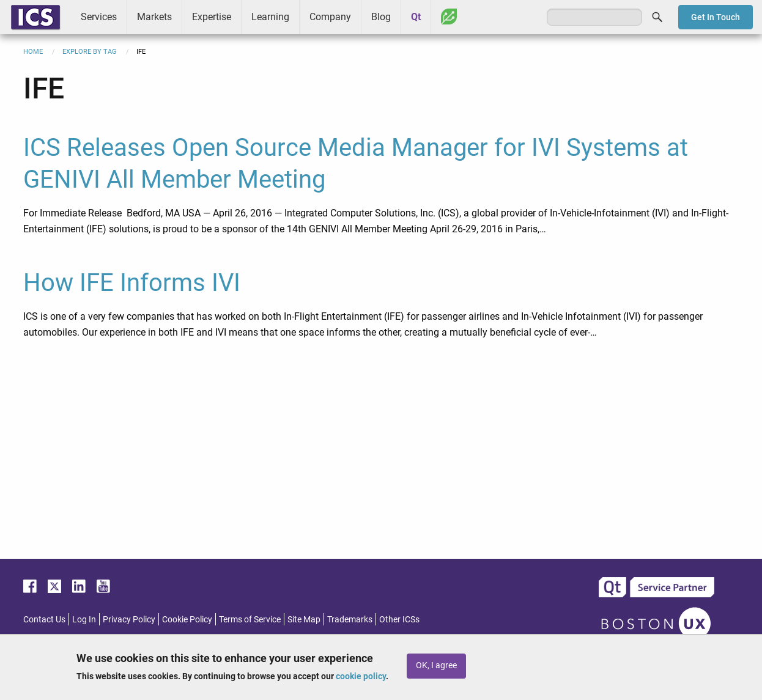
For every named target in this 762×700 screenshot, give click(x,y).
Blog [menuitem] (381, 17)
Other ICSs (399, 619)
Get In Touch (716, 17)
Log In (84, 619)
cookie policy (361, 676)
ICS (35, 17)
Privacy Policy (129, 619)
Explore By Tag (90, 52)
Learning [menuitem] (270, 17)
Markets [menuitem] (154, 17)
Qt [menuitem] (416, 17)
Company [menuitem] (330, 17)
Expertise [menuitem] (212, 17)
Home (33, 52)
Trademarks (350, 619)
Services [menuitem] (99, 17)
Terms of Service (250, 619)
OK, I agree (436, 665)
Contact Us (44, 619)
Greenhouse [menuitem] (449, 17)
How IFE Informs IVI (132, 283)
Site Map (304, 619)
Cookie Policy (187, 619)
